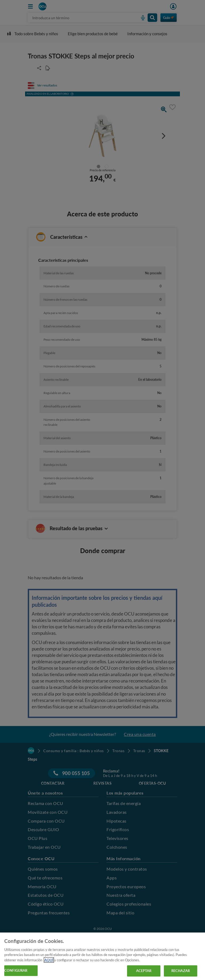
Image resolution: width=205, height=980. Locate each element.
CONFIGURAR (16, 970)
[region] (102, 956)
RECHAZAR (181, 971)
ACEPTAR (144, 971)
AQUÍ (49, 960)
